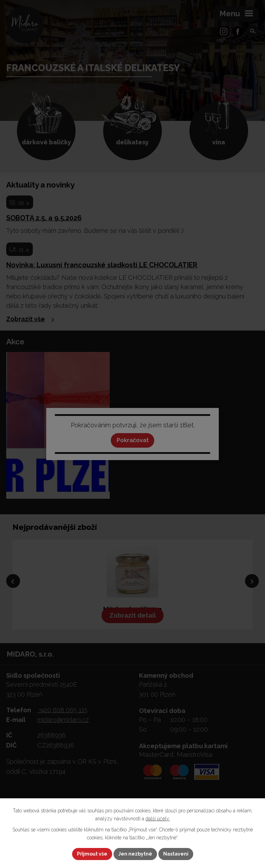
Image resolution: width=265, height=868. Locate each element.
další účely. (158, 819)
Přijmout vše (92, 854)
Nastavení (176, 854)
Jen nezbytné (135, 854)
